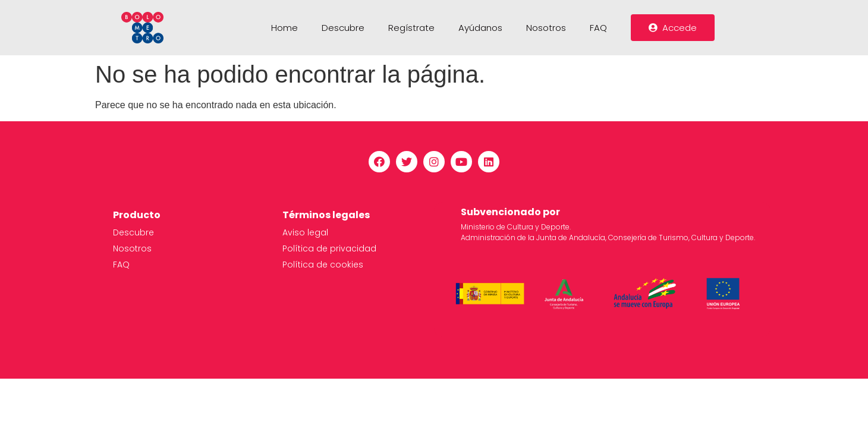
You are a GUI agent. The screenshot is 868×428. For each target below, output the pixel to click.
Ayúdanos (480, 28)
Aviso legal (305, 232)
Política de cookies (323, 265)
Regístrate (411, 28)
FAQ (598, 28)
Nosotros (546, 28)
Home (284, 28)
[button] (673, 28)
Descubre (343, 28)
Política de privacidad (329, 248)
